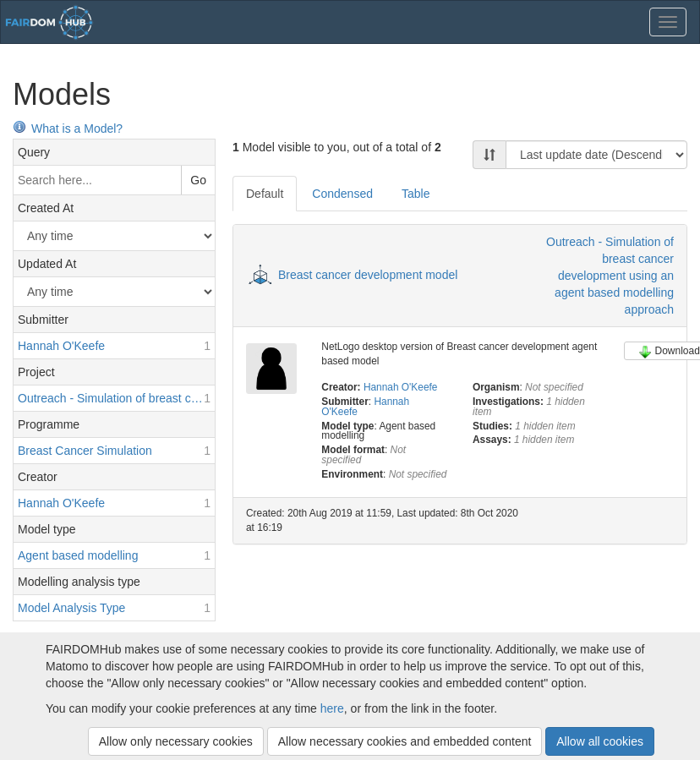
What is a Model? (68, 128)
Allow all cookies (600, 741)
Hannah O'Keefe (401, 387)
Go (198, 180)
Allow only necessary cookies (176, 741)
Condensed (342, 194)
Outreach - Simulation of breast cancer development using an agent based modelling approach (610, 276)
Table (416, 194)
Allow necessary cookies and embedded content (405, 741)
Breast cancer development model (368, 275)
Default (265, 194)
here (332, 708)
